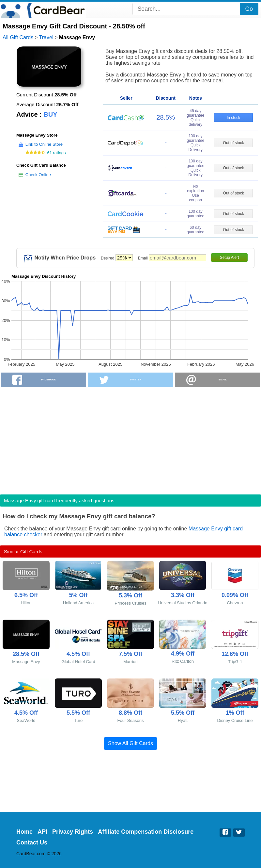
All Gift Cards (18, 37)
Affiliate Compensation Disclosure (146, 832)
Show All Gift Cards (130, 743)
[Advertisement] (130, 439)
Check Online (38, 175)
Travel (46, 37)
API (42, 832)
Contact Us (32, 843)
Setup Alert (230, 258)
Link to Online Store (44, 144)
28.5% (166, 117)
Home (24, 832)
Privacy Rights (73, 832)
